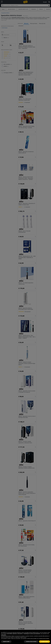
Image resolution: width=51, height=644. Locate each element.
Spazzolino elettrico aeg (26, 553)
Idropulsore (34, 9)
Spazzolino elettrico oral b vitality (29, 569)
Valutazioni (21, 26)
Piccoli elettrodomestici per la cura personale (32, 595)
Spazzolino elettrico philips (40, 530)
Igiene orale (23, 592)
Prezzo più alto (42, 24)
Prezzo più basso (34, 24)
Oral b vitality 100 (25, 580)
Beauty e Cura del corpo (36, 592)
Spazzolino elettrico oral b (23, 9)
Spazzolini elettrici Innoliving (27, 542)
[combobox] (25, 5)
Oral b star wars (41, 576)
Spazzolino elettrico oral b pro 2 (28, 557)
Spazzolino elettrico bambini (27, 538)
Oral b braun (5, 28)
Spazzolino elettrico (12, 9)
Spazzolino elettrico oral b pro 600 (29, 573)
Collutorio (41, 9)
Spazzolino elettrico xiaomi (27, 550)
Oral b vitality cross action (27, 576)
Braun (3, 9)
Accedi (45, 2)
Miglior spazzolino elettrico (27, 546)
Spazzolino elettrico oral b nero (28, 561)
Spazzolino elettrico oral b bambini (29, 565)
